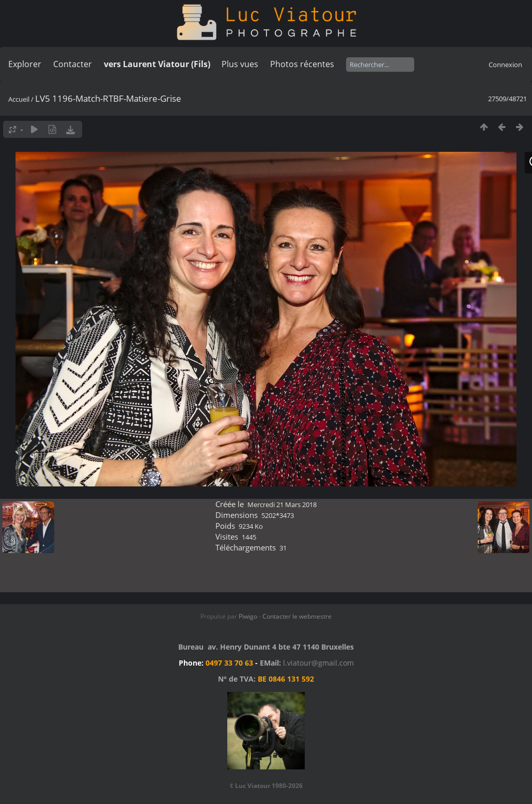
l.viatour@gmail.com (318, 663)
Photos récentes (302, 64)
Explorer (25, 64)
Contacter (73, 64)
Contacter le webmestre (297, 616)
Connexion (505, 65)
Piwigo (248, 616)
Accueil (19, 99)
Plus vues (240, 64)
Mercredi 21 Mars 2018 (282, 505)
